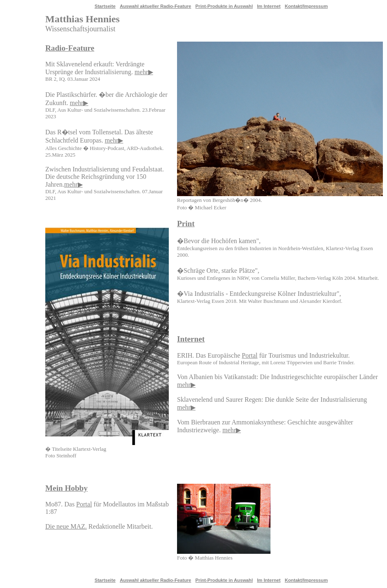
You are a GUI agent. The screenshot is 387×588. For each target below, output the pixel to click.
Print (186, 224)
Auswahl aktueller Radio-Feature (155, 6)
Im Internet (269, 6)
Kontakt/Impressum (306, 6)
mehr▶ (144, 72)
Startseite (105, 6)
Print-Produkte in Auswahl (224, 6)
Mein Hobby (66, 488)
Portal (249, 355)
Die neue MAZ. (66, 526)
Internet (191, 339)
